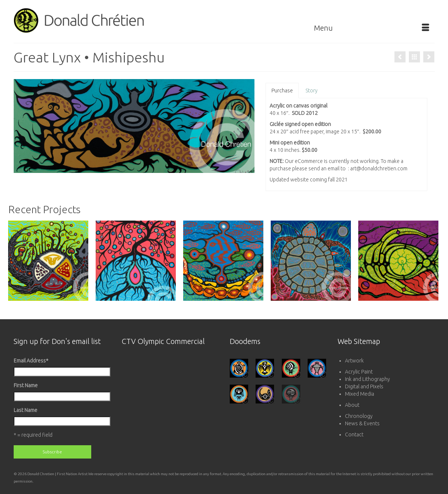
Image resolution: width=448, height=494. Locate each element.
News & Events (362, 423)
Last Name (25, 410)
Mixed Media (360, 394)
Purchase (282, 91)
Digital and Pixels (364, 386)
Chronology (359, 416)
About (352, 405)
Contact (354, 435)
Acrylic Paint (359, 372)
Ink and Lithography (367, 379)
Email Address (31, 361)
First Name (26, 385)
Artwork (354, 361)
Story (312, 91)
